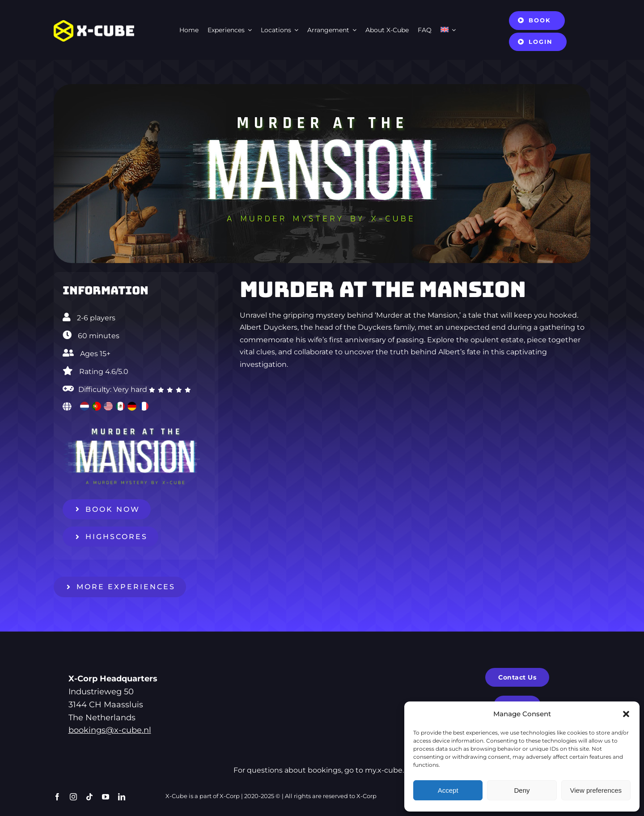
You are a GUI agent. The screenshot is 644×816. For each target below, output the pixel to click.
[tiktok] (89, 797)
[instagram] (73, 797)
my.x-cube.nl (388, 770)
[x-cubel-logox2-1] (94, 23)
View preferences (596, 790)
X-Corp (230, 796)
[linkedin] (122, 797)
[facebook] (57, 797)
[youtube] (106, 797)
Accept (448, 790)
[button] (626, 714)
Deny (522, 790)
